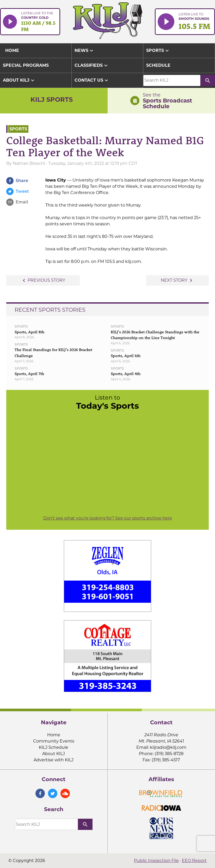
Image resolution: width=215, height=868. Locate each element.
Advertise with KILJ (54, 760)
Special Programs (26, 65)
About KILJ (19, 80)
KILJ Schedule (54, 747)
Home (54, 735)
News (85, 51)
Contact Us (92, 80)
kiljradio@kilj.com (168, 747)
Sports (158, 51)
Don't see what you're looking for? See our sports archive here (108, 518)
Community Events (54, 741)
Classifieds (92, 65)
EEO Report (194, 861)
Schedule (158, 65)
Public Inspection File (156, 861)
